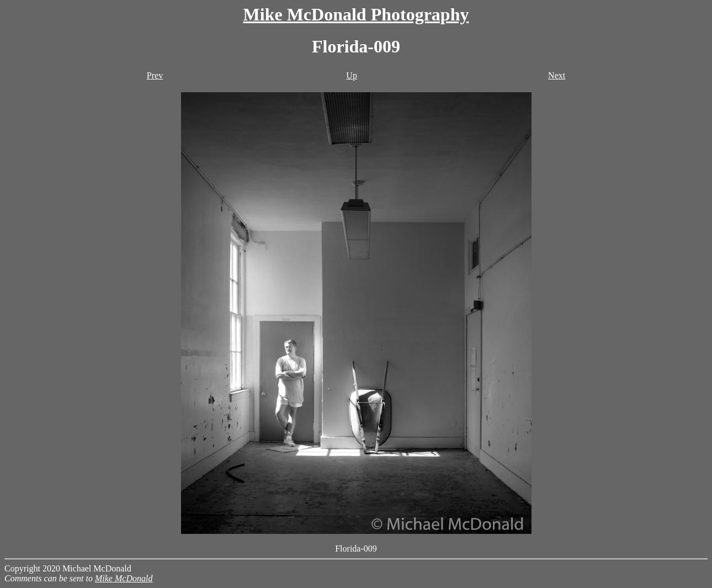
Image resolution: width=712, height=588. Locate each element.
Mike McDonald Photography (356, 14)
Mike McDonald (124, 578)
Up (352, 75)
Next (557, 75)
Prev (155, 75)
